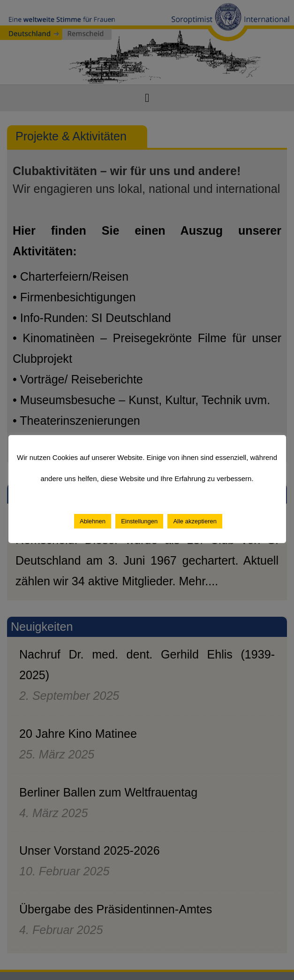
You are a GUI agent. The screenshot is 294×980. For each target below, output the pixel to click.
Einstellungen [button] (139, 521)
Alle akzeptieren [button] (195, 521)
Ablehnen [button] (93, 521)
